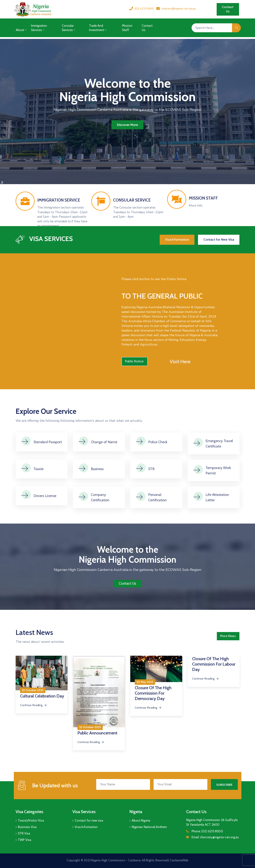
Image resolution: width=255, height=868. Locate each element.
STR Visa (24, 833)
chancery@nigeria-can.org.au (179, 9)
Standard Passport (48, 455)
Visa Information (86, 827)
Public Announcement (97, 733)
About (21, 30)
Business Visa (27, 827)
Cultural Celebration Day (42, 696)
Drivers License (45, 508)
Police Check (158, 455)
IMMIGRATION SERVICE (59, 221)
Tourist (39, 482)
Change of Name (104, 455)
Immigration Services (39, 28)
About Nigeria (141, 820)
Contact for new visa (89, 820)
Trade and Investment (98, 28)
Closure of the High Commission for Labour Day (214, 664)
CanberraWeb (179, 860)
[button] (228, 9)
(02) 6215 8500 (144, 9)
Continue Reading (91, 742)
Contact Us (147, 28)
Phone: (207, 831)
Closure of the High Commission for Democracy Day (153, 693)
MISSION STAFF (203, 209)
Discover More (127, 125)
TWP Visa (25, 840)
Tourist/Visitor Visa (31, 820)
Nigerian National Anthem (149, 827)
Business (97, 482)
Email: (215, 837)
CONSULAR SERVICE (132, 221)
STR (151, 482)
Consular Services (69, 28)
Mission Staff (127, 28)
